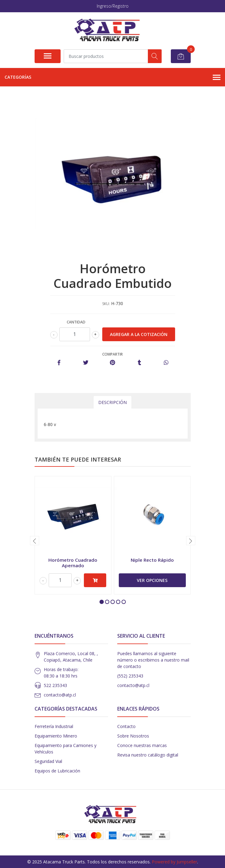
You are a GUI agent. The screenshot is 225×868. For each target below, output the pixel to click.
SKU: (106, 304)
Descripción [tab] (112, 402)
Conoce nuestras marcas (142, 745)
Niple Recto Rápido (152, 560)
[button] (102, 602)
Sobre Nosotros (133, 736)
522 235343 (55, 685)
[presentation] (35, 541)
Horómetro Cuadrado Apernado (73, 563)
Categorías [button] (112, 77)
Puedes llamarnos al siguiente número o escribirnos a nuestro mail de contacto (153, 660)
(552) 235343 (130, 676)
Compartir (112, 354)
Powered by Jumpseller (174, 862)
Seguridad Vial (48, 761)
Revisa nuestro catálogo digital (148, 755)
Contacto (126, 726)
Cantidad (76, 322)
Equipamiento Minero (56, 736)
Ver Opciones (152, 580)
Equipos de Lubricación (57, 771)
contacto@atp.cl (60, 695)
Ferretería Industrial (54, 726)
